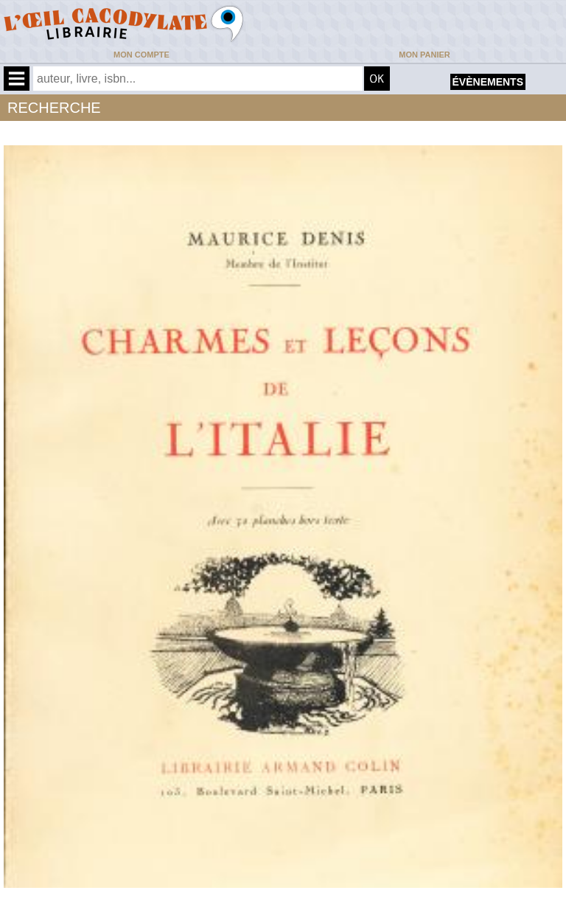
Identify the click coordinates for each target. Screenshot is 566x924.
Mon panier (424, 55)
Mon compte (141, 55)
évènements (488, 82)
